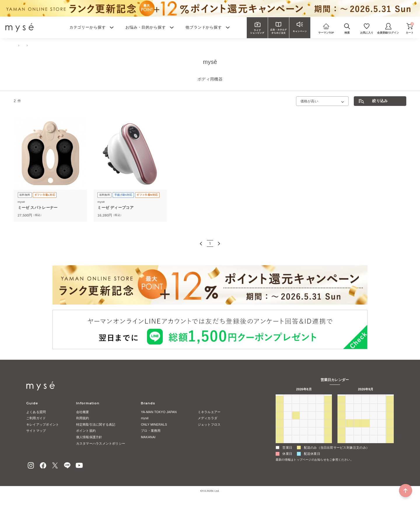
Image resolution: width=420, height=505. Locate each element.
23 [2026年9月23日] (365, 430)
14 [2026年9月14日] (349, 422)
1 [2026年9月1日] (296, 446)
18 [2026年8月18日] (296, 430)
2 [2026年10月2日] (381, 438)
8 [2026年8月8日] (328, 414)
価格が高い (309, 101)
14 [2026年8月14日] (320, 422)
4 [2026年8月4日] (296, 414)
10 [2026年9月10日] (374, 414)
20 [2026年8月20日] (312, 430)
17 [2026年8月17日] (288, 430)
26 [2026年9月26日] (390, 430)
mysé (145, 418)
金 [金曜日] (320, 398)
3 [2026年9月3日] (312, 446)
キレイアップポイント (43, 424)
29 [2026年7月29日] (304, 407)
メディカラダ (208, 418)
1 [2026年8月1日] (328, 407)
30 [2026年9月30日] (365, 438)
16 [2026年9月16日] (365, 422)
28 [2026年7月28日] (296, 407)
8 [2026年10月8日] (374, 446)
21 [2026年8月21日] (320, 430)
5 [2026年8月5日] (304, 414)
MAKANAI (148, 437)
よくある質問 (36, 412)
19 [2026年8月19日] (304, 430)
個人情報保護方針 (89, 437)
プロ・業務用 (151, 431)
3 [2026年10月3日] (390, 438)
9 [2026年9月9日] (365, 414)
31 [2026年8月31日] (288, 446)
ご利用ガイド (36, 418)
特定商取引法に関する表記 (96, 424)
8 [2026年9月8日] (358, 414)
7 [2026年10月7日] (365, 446)
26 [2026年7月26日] (279, 407)
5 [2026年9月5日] (328, 446)
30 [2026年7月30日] (312, 407)
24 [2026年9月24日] (374, 430)
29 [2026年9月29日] (358, 438)
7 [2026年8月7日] (320, 414)
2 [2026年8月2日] (279, 414)
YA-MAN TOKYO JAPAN (159, 412)
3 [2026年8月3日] (288, 414)
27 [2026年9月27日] (341, 438)
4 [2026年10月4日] (341, 446)
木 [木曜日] (312, 398)
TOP (16, 45)
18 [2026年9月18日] (381, 422)
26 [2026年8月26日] (304, 438)
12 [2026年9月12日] (390, 414)
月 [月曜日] (288, 398)
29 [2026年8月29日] (328, 438)
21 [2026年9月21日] (349, 430)
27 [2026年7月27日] (288, 407)
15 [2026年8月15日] (328, 422)
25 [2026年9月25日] (381, 430)
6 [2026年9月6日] (341, 414)
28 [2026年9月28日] (349, 438)
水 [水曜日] (304, 398)
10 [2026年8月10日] (288, 422)
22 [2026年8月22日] (328, 430)
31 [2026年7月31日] (320, 407)
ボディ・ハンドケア (40, 45)
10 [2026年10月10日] (390, 446)
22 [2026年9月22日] (358, 430)
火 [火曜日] (296, 398)
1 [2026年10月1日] (374, 438)
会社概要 (83, 412)
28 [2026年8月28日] (320, 438)
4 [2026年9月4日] (320, 446)
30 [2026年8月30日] (279, 446)
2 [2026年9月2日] (304, 446)
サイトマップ (36, 431)
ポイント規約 (86, 431)
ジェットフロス (209, 424)
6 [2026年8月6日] (312, 414)
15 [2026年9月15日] (358, 422)
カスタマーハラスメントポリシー (101, 443)
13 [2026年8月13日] (312, 422)
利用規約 (83, 418)
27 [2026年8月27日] (312, 438)
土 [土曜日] (328, 398)
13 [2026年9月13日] (341, 422)
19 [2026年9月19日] (390, 422)
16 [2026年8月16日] (279, 430)
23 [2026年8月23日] (279, 438)
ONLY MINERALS (154, 424)
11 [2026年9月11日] (381, 414)
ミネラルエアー (209, 412)
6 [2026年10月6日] (358, 446)
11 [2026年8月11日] (296, 422)
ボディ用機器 (69, 45)
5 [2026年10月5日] (349, 446)
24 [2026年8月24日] (288, 438)
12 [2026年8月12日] (304, 422)
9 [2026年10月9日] (381, 446)
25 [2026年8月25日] (296, 438)
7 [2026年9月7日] (349, 414)
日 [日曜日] (280, 398)
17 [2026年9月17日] (374, 422)
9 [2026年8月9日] (279, 422)
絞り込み (380, 101)
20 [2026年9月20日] (341, 430)
